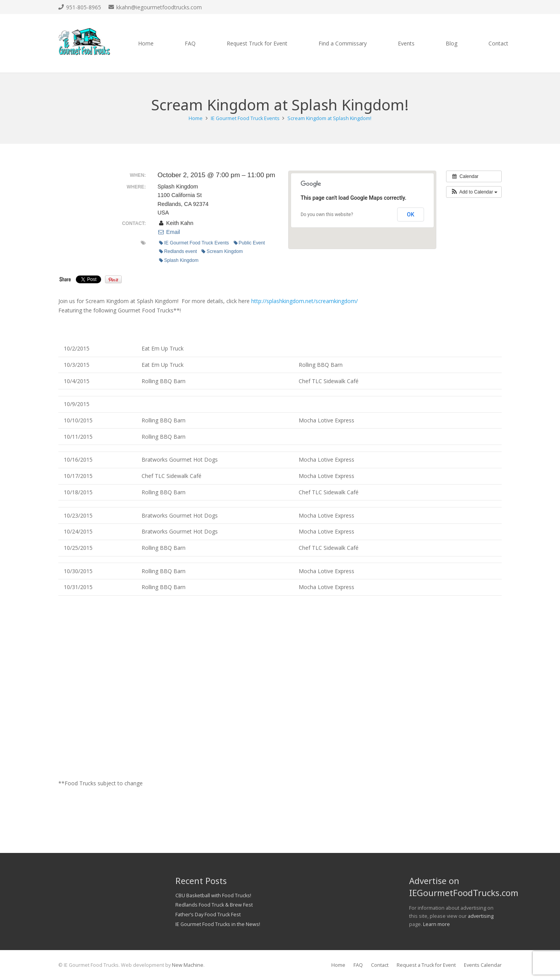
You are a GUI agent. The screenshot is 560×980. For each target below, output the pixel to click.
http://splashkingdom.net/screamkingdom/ (304, 301)
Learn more (437, 924)
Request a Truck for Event (426, 965)
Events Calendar (483, 965)
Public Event (249, 243)
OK (410, 214)
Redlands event (178, 251)
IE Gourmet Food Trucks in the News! (218, 924)
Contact (380, 965)
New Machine (188, 965)
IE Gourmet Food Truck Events (194, 243)
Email (169, 232)
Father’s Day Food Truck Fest (208, 915)
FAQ (358, 965)
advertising (481, 916)
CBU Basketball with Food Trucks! (213, 895)
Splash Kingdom (179, 260)
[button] (474, 192)
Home (338, 965)
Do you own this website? (327, 214)
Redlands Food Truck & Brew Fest (214, 905)
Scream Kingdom (222, 251)
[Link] (84, 44)
